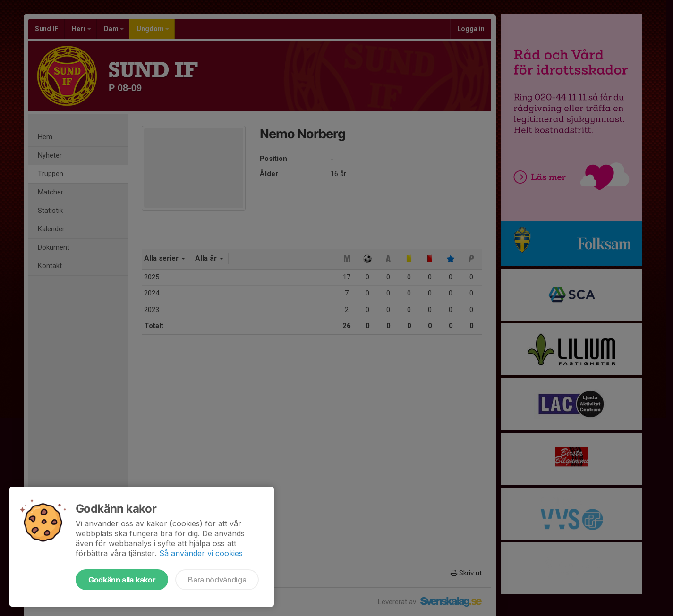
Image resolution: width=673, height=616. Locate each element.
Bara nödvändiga (217, 580)
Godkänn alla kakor (122, 580)
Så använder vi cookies (201, 553)
